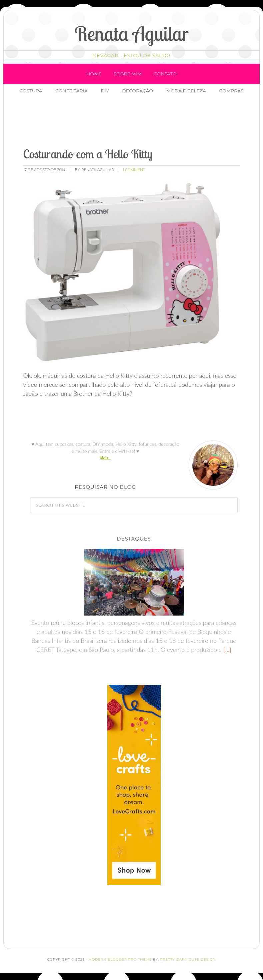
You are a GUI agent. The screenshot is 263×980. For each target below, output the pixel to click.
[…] (226, 650)
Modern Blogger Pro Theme (120, 959)
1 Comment (134, 170)
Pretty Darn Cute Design (188, 959)
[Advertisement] (140, 122)
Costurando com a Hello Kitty (88, 154)
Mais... (105, 458)
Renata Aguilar (131, 34)
